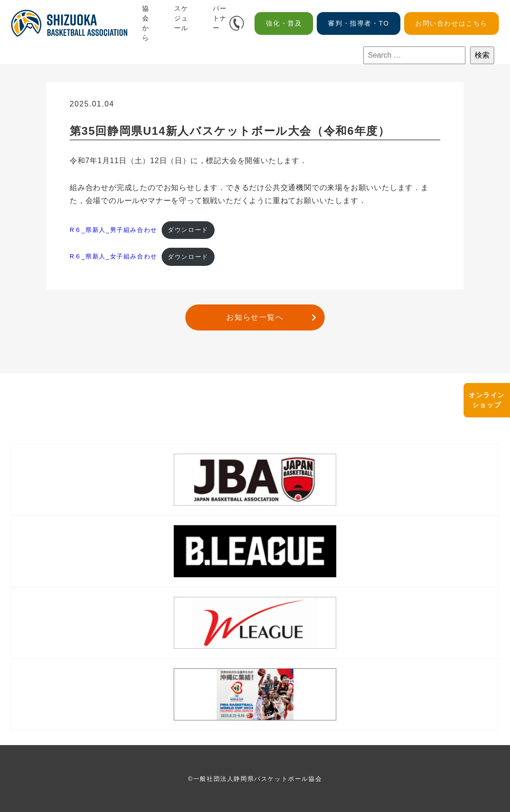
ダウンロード (188, 230)
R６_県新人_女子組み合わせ (114, 257)
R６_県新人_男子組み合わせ (114, 230)
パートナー (220, 18)
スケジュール (181, 18)
